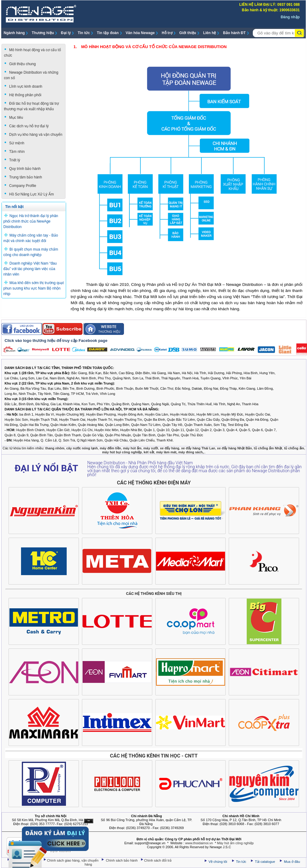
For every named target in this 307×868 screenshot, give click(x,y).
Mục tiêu (16, 118)
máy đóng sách (190, 452)
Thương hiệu (43, 33)
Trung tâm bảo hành (26, 177)
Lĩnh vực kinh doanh (26, 86)
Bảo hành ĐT (234, 33)
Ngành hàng (14, 33)
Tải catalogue (265, 862)
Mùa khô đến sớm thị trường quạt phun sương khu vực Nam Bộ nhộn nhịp (34, 288)
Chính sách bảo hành (122, 860)
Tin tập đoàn (108, 33)
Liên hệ (210, 33)
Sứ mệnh (17, 143)
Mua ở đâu (291, 862)
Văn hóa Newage (140, 33)
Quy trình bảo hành (25, 169)
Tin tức (84, 33)
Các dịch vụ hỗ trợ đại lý (29, 126)
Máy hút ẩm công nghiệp (235, 843)
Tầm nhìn (17, 152)
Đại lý (66, 33)
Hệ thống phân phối (25, 95)
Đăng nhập (290, 17)
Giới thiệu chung (22, 64)
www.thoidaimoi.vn (199, 843)
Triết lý (15, 160)
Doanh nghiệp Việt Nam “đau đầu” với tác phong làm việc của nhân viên (30, 269)
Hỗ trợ (167, 33)
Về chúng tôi (218, 862)
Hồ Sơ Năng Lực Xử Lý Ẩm (32, 194)
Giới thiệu (188, 33)
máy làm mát (166, 452)
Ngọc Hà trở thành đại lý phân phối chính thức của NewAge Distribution (31, 221)
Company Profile (23, 186)
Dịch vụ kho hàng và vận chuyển (36, 135)
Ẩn (89, 821)
